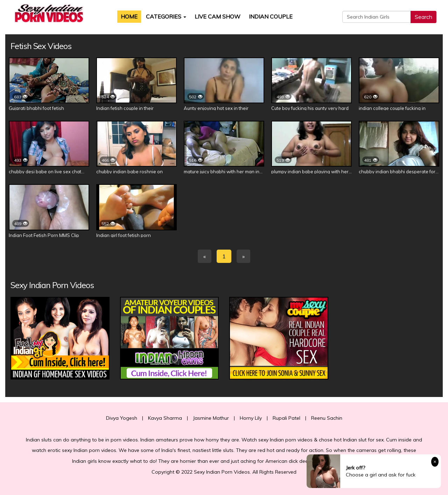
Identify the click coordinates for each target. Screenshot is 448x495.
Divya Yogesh (122, 418)
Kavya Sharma (165, 418)
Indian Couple (271, 16)
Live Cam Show (218, 16)
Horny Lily (251, 418)
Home (129, 16)
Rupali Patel (286, 418)
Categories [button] (166, 16)
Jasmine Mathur (211, 418)
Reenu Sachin (327, 418)
